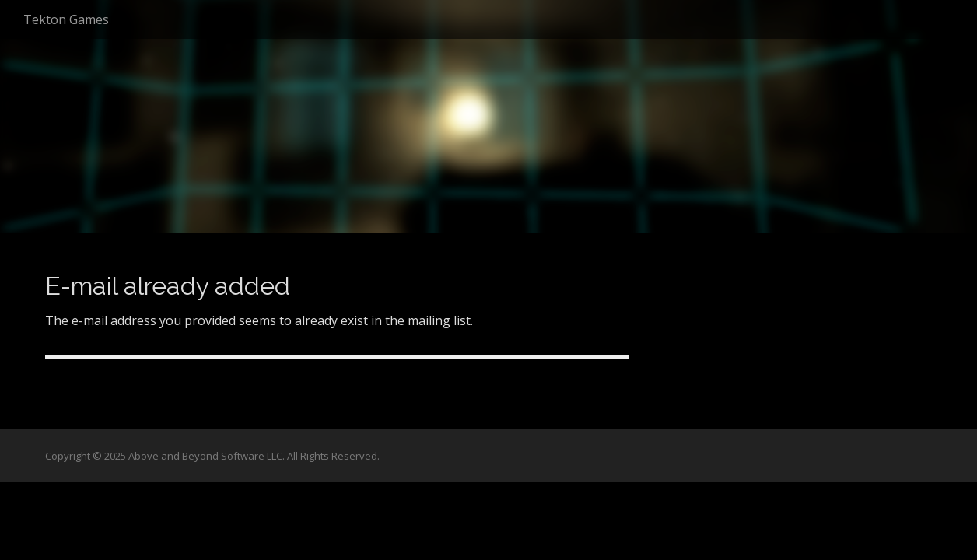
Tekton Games (66, 19)
